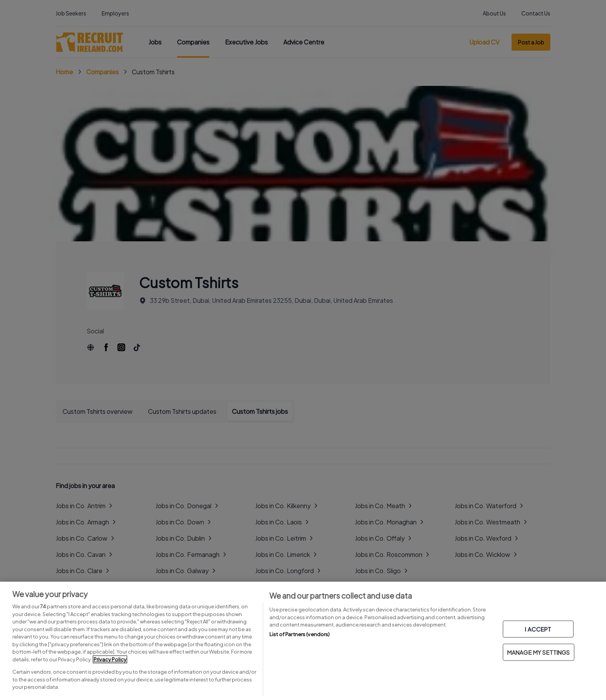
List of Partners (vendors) (300, 634)
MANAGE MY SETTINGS (539, 652)
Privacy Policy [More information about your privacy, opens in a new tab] (110, 659)
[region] (303, 641)
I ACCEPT (538, 629)
